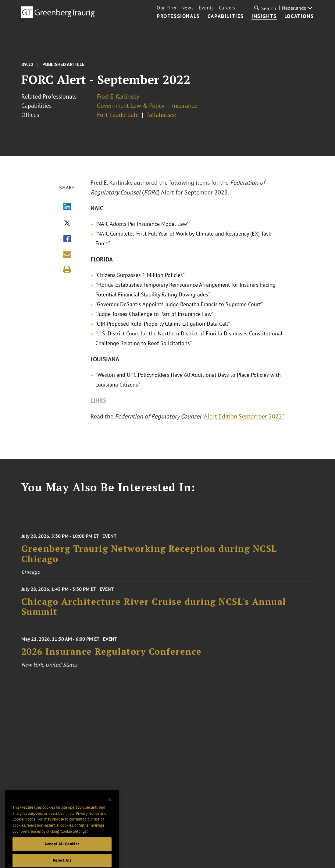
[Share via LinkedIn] (67, 207)
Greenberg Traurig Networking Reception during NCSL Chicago (149, 558)
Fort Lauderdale (118, 115)
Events (206, 8)
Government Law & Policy (131, 106)
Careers (227, 8)
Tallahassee (161, 115)
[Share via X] (67, 223)
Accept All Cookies (62, 851)
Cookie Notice (24, 826)
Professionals (178, 16)
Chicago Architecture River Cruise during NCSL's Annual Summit (154, 610)
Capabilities (226, 16)
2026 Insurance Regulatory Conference (112, 655)
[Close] (110, 807)
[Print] (67, 269)
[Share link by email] (67, 254)
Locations (299, 16)
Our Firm (167, 8)
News (188, 8)
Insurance (185, 106)
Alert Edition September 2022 (243, 416)
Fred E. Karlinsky (118, 96)
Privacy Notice (88, 821)
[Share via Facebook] (67, 239)
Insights (264, 16)
